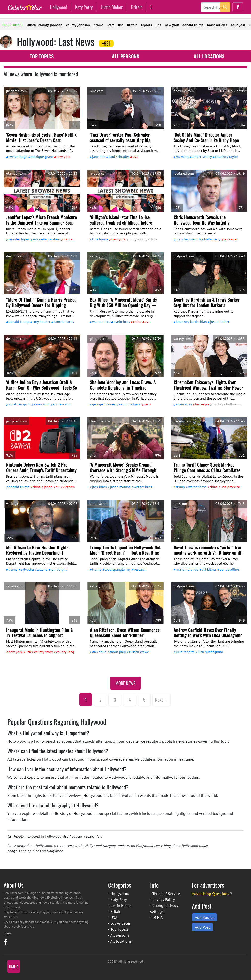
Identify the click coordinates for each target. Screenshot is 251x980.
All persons (125, 56)
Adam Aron (184, 404)
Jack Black (100, 487)
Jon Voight (59, 569)
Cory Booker (41, 322)
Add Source (205, 917)
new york (172, 25)
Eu (57, 487)
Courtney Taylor (227, 157)
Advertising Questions (211, 894)
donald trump (193, 25)
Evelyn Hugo (18, 157)
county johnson (78, 25)
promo (99, 25)
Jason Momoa (120, 487)
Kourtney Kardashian (191, 322)
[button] (238, 7)
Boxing (218, 404)
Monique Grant (42, 157)
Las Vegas (231, 239)
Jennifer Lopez (19, 239)
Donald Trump (19, 322)
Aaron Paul (118, 652)
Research (140, 569)
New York (63, 157)
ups (158, 25)
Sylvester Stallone (34, 569)
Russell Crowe (139, 652)
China (137, 322)
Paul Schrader (119, 157)
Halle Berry (212, 239)
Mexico (235, 487)
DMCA (158, 917)
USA (135, 157)
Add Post (202, 927)
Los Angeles (121, 923)
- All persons (119, 935)
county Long (65, 652)
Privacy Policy (164, 899)
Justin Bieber (112, 7)
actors (153, 239)
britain (132, 25)
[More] (151, 7)
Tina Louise (100, 239)
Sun (35, 239)
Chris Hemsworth (188, 239)
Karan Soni (41, 404)
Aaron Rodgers (130, 404)
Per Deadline (229, 569)
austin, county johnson (45, 25)
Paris (147, 404)
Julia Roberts (185, 652)
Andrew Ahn (62, 404)
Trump (180, 487)
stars (111, 25)
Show (8, 933)
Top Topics (42, 56)
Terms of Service (166, 894)
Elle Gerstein (51, 239)
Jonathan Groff (19, 404)
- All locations (120, 941)
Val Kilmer (209, 569)
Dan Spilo (99, 652)
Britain (137, 7)
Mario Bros (122, 322)
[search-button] (225, 7)
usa (121, 25)
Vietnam (69, 487)
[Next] (161, 700)
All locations (209, 56)
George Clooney (104, 404)
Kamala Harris (64, 322)
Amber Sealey (202, 157)
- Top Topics (118, 929)
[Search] (215, 7)
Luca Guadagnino (210, 652)
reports (146, 25)
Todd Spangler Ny (118, 569)
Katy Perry (84, 7)
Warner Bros (101, 322)
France (68, 239)
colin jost (238, 25)
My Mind (182, 157)
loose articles (217, 25)
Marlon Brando (187, 569)
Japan (48, 487)
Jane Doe (99, 157)
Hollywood (58, 7)
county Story (43, 652)
